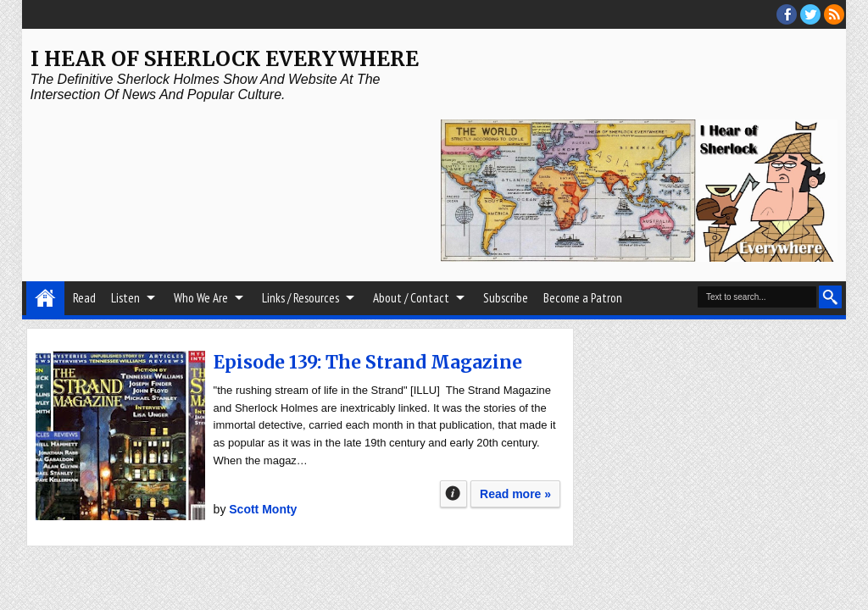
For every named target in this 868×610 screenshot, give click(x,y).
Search (830, 297)
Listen (125, 298)
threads (810, 14)
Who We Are (201, 298)
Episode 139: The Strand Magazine (368, 362)
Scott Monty (263, 509)
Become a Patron (583, 298)
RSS (834, 14)
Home (45, 298)
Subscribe (506, 298)
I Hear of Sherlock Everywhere (225, 59)
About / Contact (411, 298)
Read (84, 298)
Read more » (515, 494)
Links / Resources (300, 298)
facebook (787, 14)
